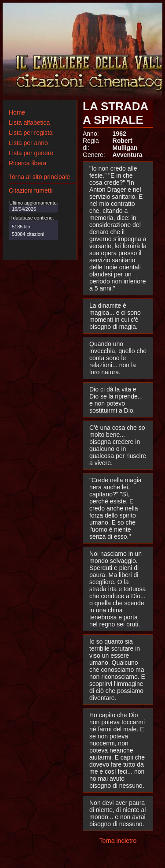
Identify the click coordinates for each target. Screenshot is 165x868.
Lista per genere (31, 153)
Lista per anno (28, 143)
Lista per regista (31, 133)
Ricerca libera (28, 163)
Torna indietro (118, 841)
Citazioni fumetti (31, 190)
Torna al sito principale (39, 177)
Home (17, 112)
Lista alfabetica (29, 123)
